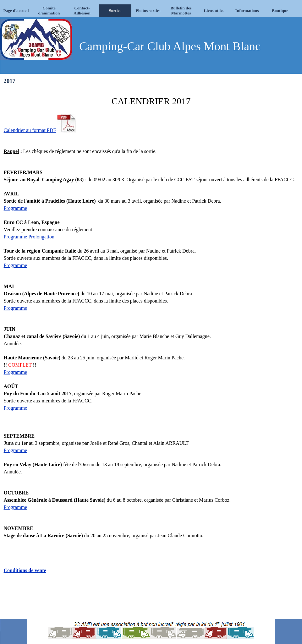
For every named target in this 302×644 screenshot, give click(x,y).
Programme (16, 208)
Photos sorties (148, 11)
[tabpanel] (151, 352)
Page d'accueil (16, 11)
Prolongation (41, 237)
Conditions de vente (25, 570)
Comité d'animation (49, 11)
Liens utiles (214, 11)
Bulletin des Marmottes (181, 11)
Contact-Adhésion (82, 11)
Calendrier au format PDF (30, 130)
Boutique (280, 11)
